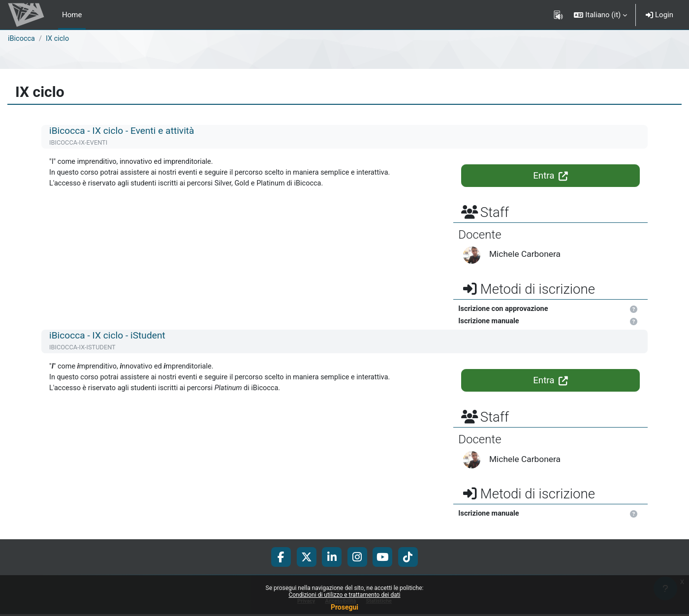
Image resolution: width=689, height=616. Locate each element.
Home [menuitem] (72, 15)
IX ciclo (59, 39)
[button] (600, 15)
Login (659, 15)
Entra (550, 176)
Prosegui (344, 607)
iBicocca (22, 39)
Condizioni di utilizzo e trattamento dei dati (344, 595)
